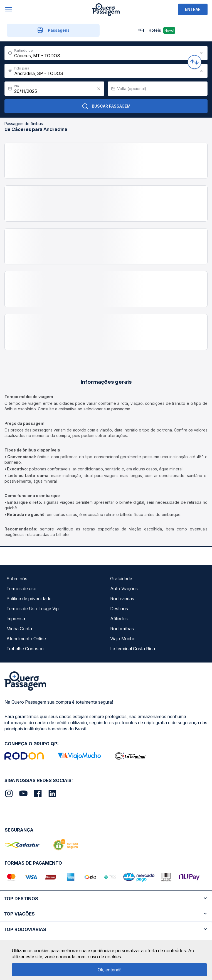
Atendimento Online (26, 639)
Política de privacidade (29, 599)
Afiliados (119, 619)
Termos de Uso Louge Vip (33, 609)
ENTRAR (193, 9)
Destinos (119, 609)
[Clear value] (99, 89)
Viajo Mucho (123, 639)
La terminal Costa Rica (133, 649)
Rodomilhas (122, 629)
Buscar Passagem (106, 106)
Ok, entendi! (109, 970)
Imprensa (16, 619)
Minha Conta (19, 629)
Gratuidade (121, 579)
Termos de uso (21, 589)
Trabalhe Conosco (25, 649)
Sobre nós (17, 579)
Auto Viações (124, 589)
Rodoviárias (122, 599)
